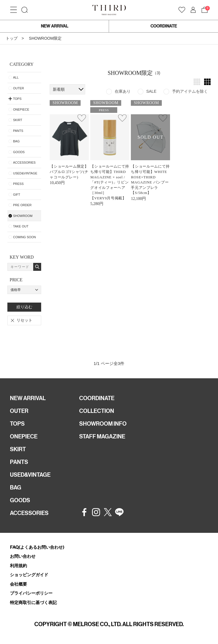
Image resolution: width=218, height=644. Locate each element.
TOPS (17, 424)
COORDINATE (164, 26)
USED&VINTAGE (25, 173)
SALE (151, 91)
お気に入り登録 (82, 118)
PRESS (18, 184)
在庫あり (123, 91)
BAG (16, 141)
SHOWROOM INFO (103, 424)
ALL (16, 77)
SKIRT (18, 120)
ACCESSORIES (24, 162)
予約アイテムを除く (190, 91)
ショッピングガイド (29, 575)
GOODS (19, 152)
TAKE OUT (21, 226)
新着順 (59, 89)
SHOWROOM (23, 216)
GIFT (17, 195)
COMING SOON (25, 237)
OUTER (18, 88)
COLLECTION (97, 411)
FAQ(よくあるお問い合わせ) (37, 547)
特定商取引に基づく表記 (33, 602)
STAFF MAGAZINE (102, 436)
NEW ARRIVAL (54, 26)
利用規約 (18, 566)
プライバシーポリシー (31, 593)
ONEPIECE (21, 109)
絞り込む (24, 307)
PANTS (18, 131)
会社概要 (18, 584)
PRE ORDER (22, 205)
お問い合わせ (23, 556)
